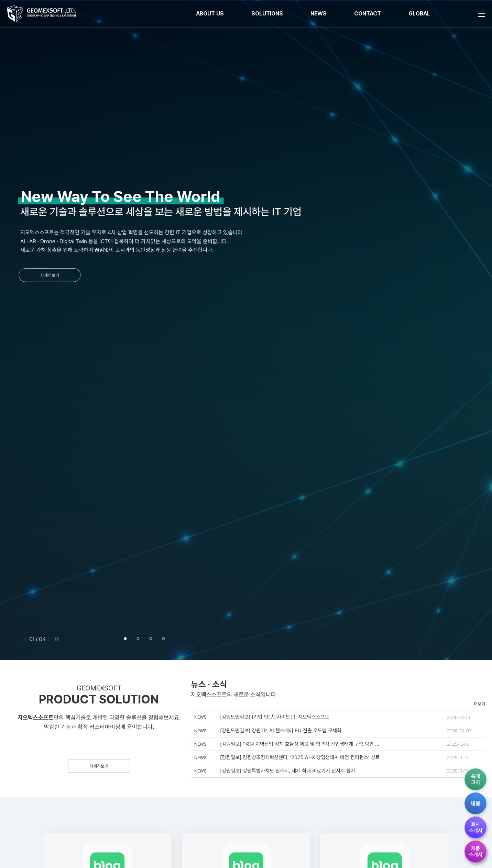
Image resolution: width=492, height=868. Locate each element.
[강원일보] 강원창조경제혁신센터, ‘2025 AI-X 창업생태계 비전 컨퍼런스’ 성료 (300, 757)
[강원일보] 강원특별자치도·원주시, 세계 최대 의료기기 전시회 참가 (288, 771)
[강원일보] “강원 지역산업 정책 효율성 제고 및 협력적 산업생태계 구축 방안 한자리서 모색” (300, 744)
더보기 (479, 704)
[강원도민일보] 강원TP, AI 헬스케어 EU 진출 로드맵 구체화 (281, 731)
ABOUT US (210, 14)
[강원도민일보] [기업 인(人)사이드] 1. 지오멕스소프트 (275, 717)
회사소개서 (476, 827)
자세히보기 (46, 275)
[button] (25, 639)
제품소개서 (476, 852)
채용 (475, 803)
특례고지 (475, 779)
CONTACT (368, 14)
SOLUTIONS (267, 14)
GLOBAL (419, 14)
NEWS (319, 14)
